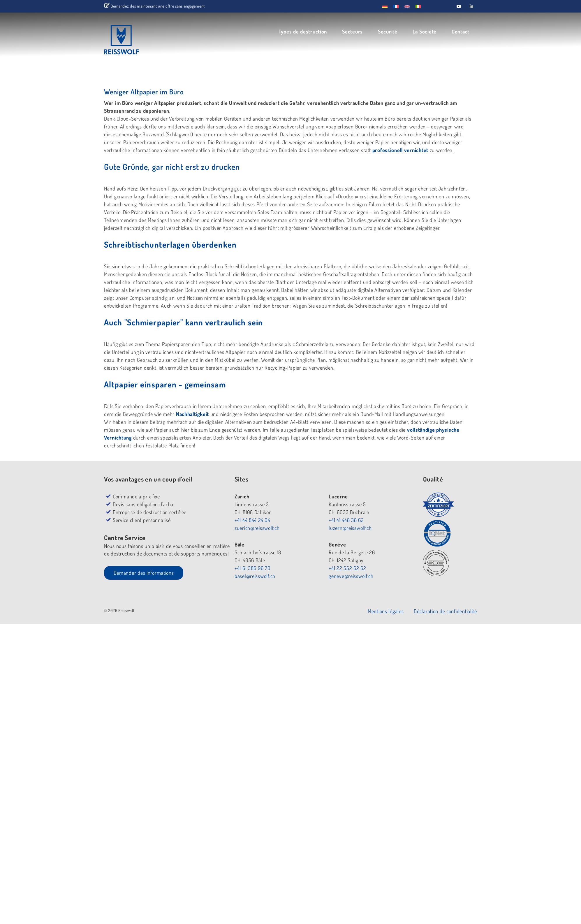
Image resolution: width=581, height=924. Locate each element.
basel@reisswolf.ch (255, 576)
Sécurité (389, 31)
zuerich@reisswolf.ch (257, 528)
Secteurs (354, 31)
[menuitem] (385, 6)
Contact (462, 31)
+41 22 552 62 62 (348, 568)
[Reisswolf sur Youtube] (459, 6)
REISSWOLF (136, 42)
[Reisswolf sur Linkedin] (472, 6)
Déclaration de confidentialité (447, 611)
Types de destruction (304, 31)
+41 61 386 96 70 (252, 568)
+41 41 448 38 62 (347, 520)
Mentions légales (388, 611)
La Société (426, 31)
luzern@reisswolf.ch (351, 528)
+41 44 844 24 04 (252, 520)
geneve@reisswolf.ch (352, 576)
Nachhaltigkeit (193, 414)
